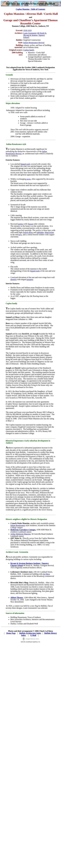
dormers (14, 279)
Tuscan (30, 224)
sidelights (40, 232)
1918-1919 (27, 30)
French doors (28, 232)
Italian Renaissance (18, 525)
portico (21, 224)
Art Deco (46, 574)
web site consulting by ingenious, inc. (31, 641)
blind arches (49, 232)
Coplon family (29, 50)
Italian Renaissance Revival (34, 43)
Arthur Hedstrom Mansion (21, 534)
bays (20, 235)
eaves (28, 179)
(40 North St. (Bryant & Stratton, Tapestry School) (35, 35)
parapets (30, 279)
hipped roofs (25, 164)
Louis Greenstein (30, 33)
